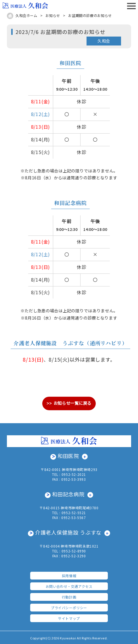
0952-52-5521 (74, 512)
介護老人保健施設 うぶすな (68, 532)
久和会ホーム (26, 16)
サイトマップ (69, 617)
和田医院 (68, 456)
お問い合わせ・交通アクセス (69, 585)
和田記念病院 (68, 494)
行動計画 (69, 596)
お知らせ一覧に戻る (72, 403)
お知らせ (53, 16)
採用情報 (69, 575)
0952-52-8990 (74, 550)
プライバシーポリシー (69, 607)
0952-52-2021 (74, 474)
